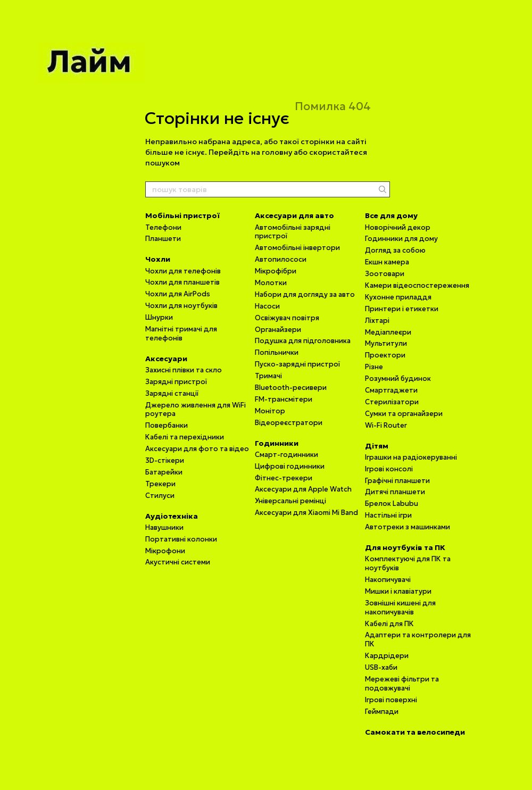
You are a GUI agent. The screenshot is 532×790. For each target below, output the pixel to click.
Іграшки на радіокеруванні (411, 457)
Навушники (164, 527)
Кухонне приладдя (398, 297)
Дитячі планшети (395, 492)
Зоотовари (385, 274)
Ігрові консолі (389, 469)
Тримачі (268, 376)
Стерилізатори (392, 402)
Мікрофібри (276, 271)
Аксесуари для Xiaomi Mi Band (306, 513)
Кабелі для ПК (389, 624)
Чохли (158, 259)
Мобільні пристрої (182, 215)
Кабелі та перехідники (185, 437)
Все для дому (391, 215)
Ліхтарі (377, 321)
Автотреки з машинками (408, 527)
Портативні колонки (181, 539)
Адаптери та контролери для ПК (418, 639)
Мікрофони (165, 551)
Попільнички (277, 352)
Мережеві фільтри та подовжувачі (402, 684)
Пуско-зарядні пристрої (297, 364)
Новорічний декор (398, 227)
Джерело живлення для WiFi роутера (196, 410)
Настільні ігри (388, 515)
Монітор (270, 411)
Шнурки (159, 317)
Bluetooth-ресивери (291, 388)
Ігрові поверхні (391, 700)
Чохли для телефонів (183, 271)
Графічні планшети (397, 481)
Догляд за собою (395, 250)
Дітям (377, 446)
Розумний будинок (398, 379)
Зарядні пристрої (176, 382)
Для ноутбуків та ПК (405, 547)
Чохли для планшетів (182, 282)
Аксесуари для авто (294, 215)
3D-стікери (165, 460)
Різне (374, 367)
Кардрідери (387, 656)
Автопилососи (281, 259)
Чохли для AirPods (178, 294)
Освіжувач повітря (287, 318)
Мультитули (386, 343)
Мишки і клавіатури (398, 591)
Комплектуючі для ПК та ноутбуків (408, 563)
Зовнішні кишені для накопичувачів (400, 608)
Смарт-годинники (286, 455)
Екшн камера (387, 262)
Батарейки (164, 472)
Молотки (271, 283)
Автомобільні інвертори (297, 248)
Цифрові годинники (290, 466)
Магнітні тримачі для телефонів (181, 334)
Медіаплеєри (388, 332)
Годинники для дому (401, 239)
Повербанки (167, 425)
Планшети (163, 239)
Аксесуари (166, 359)
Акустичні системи (178, 562)
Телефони (163, 227)
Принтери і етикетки (402, 309)
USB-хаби (381, 667)
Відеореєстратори (289, 423)
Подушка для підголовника (303, 341)
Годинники (277, 443)
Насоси (267, 306)
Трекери (160, 484)
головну (277, 152)
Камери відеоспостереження (417, 285)
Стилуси (160, 496)
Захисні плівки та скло (184, 370)
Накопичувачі (388, 580)
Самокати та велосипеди (415, 732)
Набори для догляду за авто (305, 294)
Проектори (385, 355)
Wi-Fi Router (386, 425)
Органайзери (278, 330)
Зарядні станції (172, 393)
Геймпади (382, 712)
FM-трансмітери (284, 399)
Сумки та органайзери (404, 414)
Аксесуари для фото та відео (197, 449)
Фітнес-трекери (284, 478)
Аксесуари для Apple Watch (303, 489)
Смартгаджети (391, 390)
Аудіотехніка (172, 516)
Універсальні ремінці (290, 501)
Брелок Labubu (392, 504)
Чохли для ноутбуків (181, 306)
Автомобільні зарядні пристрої (293, 232)
